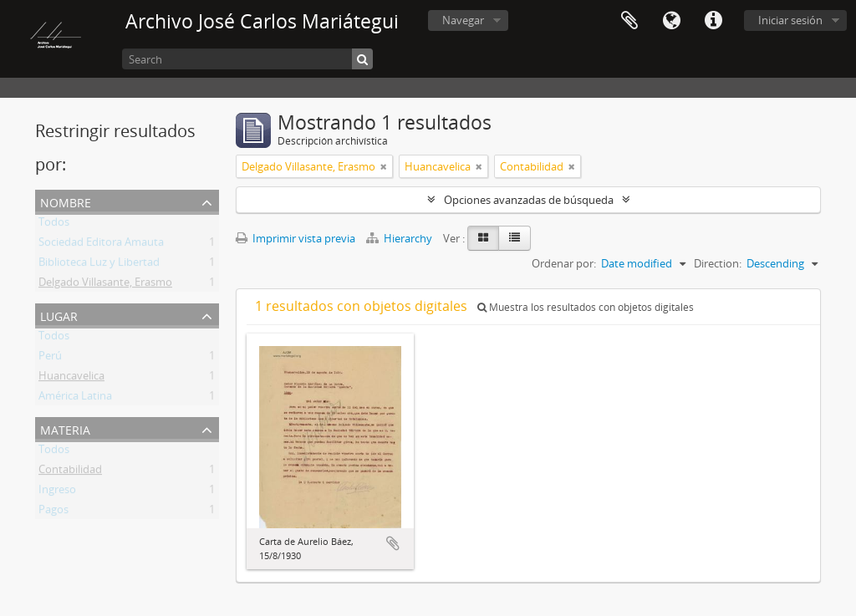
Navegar (463, 20)
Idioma (671, 21)
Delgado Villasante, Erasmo (105, 285)
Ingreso (57, 492)
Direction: (718, 263)
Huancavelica (71, 379)
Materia (65, 428)
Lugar (59, 315)
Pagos (53, 512)
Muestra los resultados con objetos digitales (586, 307)
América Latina (75, 399)
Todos (54, 225)
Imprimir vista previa (296, 238)
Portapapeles (629, 21)
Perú (50, 359)
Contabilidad (70, 472)
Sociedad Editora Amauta (101, 245)
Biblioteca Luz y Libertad (99, 265)
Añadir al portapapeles (393, 543)
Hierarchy (400, 238)
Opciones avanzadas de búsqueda (529, 200)
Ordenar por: (564, 263)
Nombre (66, 201)
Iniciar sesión (790, 20)
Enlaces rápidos (713, 21)
